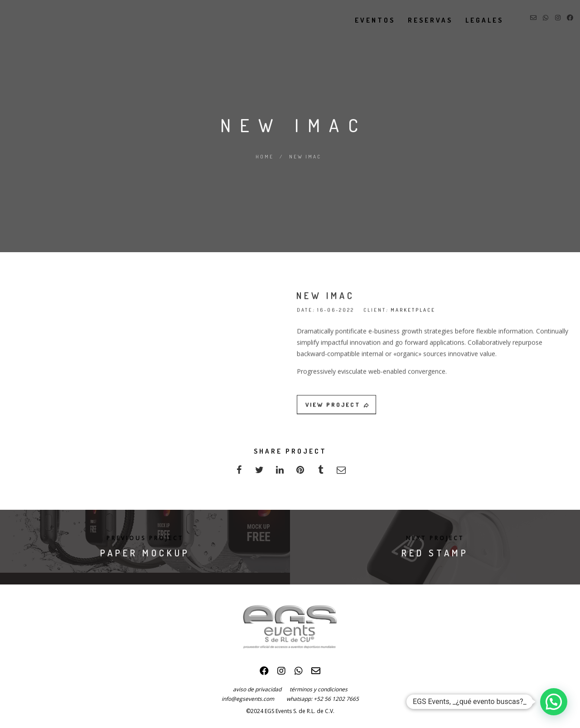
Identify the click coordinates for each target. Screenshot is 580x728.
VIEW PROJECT (338, 408)
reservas (422, 20)
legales (476, 20)
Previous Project (145, 538)
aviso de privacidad (261, 689)
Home (265, 157)
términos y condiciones (319, 689)
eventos (367, 20)
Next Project (435, 538)
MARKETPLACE (413, 314)
